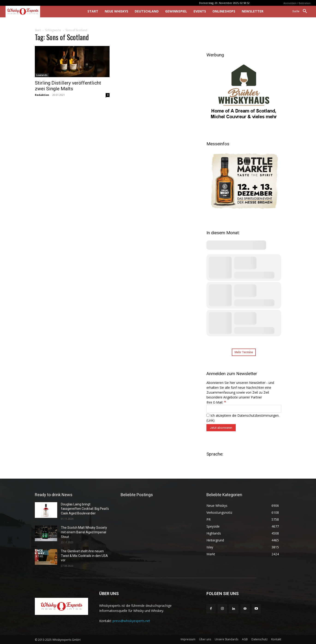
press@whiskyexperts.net (131, 621)
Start (38, 30)
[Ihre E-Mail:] (244, 409)
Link (210, 420)
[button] (301, 11)
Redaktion (42, 95)
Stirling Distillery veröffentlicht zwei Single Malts (68, 86)
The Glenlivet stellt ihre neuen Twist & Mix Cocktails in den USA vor (84, 556)
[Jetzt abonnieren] (221, 428)
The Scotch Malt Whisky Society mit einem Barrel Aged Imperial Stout (84, 532)
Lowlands (42, 75)
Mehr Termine (244, 352)
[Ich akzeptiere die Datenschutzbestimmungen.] (208, 415)
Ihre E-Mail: (216, 402)
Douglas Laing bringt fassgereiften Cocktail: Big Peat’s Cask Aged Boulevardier (85, 509)
